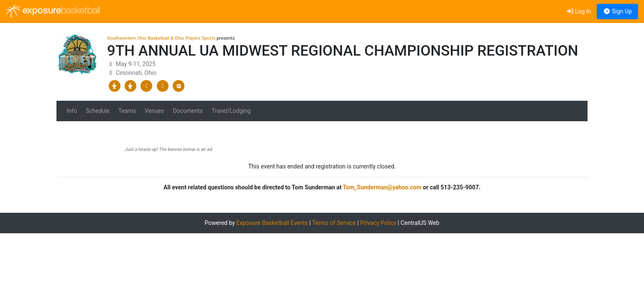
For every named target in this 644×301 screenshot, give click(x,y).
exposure (53, 11)
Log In (579, 11)
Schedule (98, 111)
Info (72, 111)
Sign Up (617, 11)
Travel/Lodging (231, 111)
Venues (154, 111)
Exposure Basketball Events (272, 223)
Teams (127, 111)
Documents (188, 111)
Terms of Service (334, 223)
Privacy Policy (378, 223)
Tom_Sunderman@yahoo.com (382, 187)
